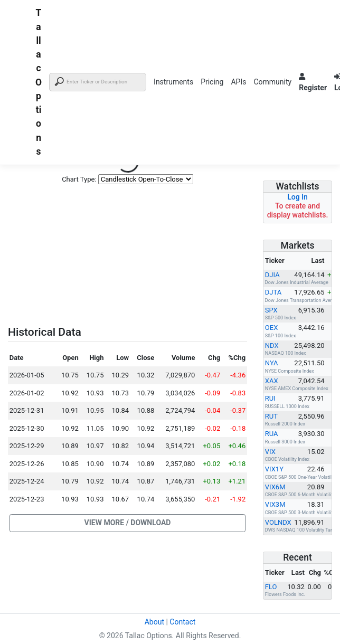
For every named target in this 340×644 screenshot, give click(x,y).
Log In (297, 197)
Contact (182, 622)
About (154, 622)
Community (272, 82)
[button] (127, 523)
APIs (238, 82)
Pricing (212, 82)
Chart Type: (79, 179)
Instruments (173, 82)
